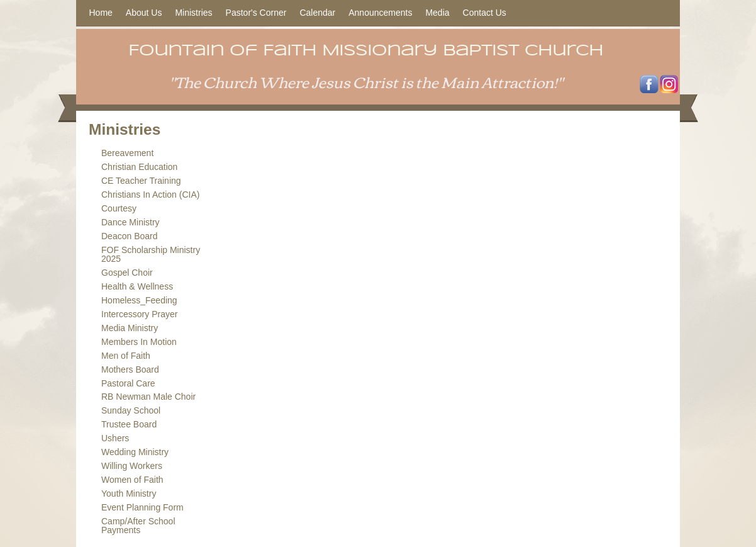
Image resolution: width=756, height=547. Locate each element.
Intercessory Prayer (139, 314)
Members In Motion (139, 342)
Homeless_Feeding (139, 300)
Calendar (317, 13)
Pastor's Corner (256, 13)
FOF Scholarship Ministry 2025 (151, 254)
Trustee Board (129, 424)
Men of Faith (126, 356)
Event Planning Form (142, 507)
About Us (144, 13)
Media (437, 13)
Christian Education (139, 167)
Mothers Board (130, 369)
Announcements (380, 13)
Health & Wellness (137, 286)
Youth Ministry (129, 493)
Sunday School (131, 410)
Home (101, 13)
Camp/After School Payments (138, 526)
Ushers (115, 438)
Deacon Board (130, 236)
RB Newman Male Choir (148, 397)
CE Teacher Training (141, 181)
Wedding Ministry (135, 452)
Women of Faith (132, 480)
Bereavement (127, 153)
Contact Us (485, 13)
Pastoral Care (128, 383)
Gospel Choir (127, 273)
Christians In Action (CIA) (150, 195)
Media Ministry (130, 328)
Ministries (193, 13)
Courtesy (119, 208)
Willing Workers (132, 466)
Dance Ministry (131, 222)
